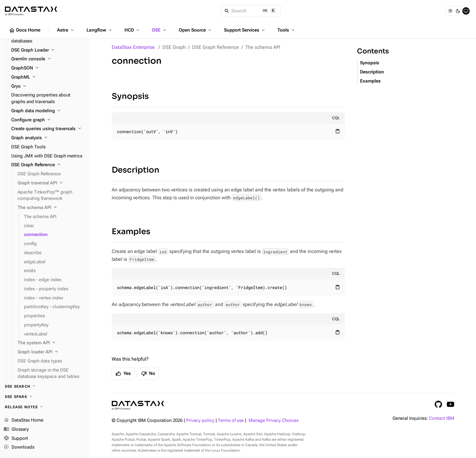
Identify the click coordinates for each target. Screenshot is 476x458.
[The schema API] (51, 208)
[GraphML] (48, 77)
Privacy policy (200, 421)
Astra (66, 30)
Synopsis (130, 96)
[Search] (251, 11)
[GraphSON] (48, 68)
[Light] (450, 11)
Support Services (245, 30)
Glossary (16, 429)
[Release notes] (45, 407)
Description (136, 170)
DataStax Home (24, 420)
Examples (131, 232)
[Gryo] (48, 86)
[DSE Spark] (45, 397)
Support (16, 439)
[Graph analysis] (48, 138)
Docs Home (25, 30)
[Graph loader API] (51, 352)
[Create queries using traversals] (48, 129)
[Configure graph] (48, 120)
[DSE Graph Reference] (48, 165)
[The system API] (51, 343)
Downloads (19, 447)
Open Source (196, 30)
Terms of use (231, 421)
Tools (287, 30)
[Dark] (458, 11)
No (148, 374)
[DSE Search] (45, 386)
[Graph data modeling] (48, 111)
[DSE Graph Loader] (48, 50)
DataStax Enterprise (133, 47)
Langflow (100, 30)
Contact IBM (442, 418)
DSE (160, 30)
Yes (123, 374)
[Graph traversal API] (51, 183)
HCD (133, 30)
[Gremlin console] (48, 59)
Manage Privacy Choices (274, 421)
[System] (466, 11)
